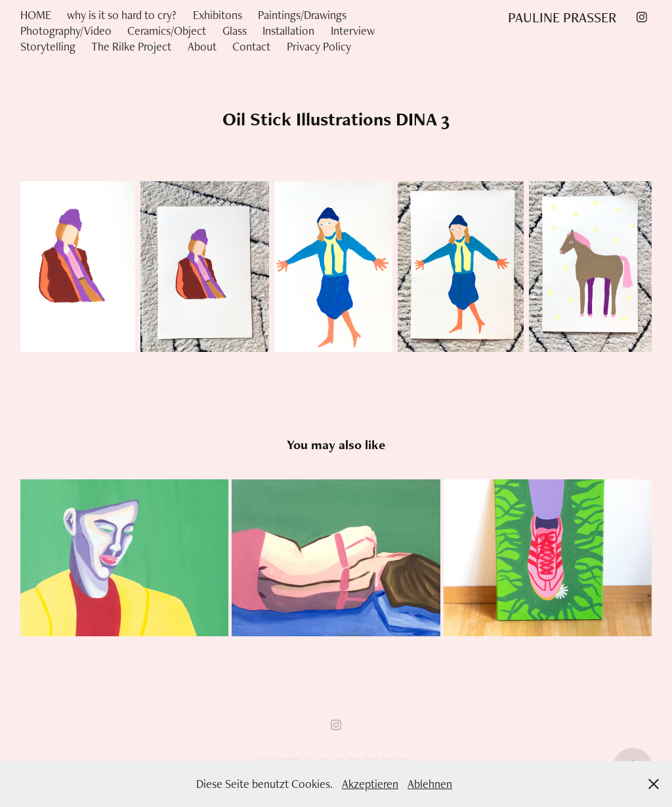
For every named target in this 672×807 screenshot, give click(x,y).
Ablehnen (430, 784)
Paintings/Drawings (302, 15)
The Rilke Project (131, 46)
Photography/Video (66, 31)
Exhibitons (218, 15)
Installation (288, 31)
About (202, 46)
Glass (235, 31)
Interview (353, 31)
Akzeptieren (370, 784)
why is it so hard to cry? (122, 15)
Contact (251, 46)
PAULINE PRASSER (562, 17)
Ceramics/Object (167, 31)
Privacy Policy (319, 46)
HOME (36, 15)
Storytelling (48, 46)
